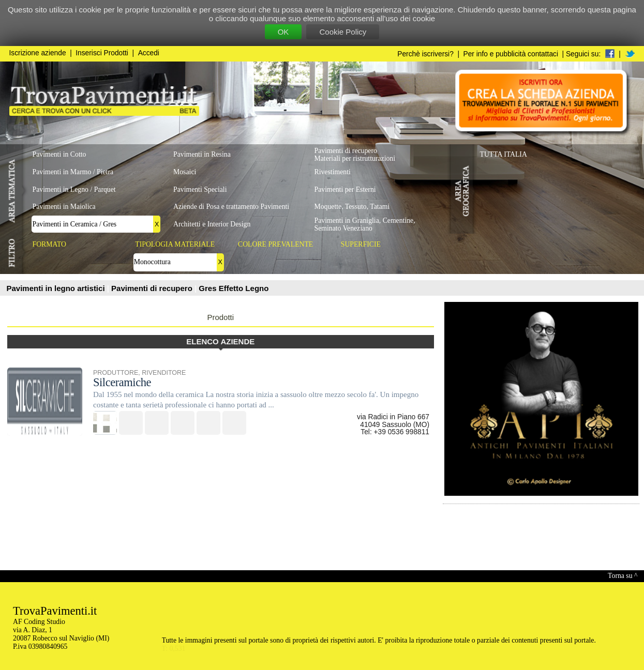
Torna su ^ (623, 576)
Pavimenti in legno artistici (57, 288)
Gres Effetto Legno (234, 288)
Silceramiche (122, 382)
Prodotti (220, 317)
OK (283, 32)
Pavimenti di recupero (153, 288)
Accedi (149, 53)
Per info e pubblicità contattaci (511, 54)
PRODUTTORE (116, 373)
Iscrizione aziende (38, 53)
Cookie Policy (343, 32)
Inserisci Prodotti (102, 53)
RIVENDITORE (164, 373)
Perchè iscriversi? (425, 54)
